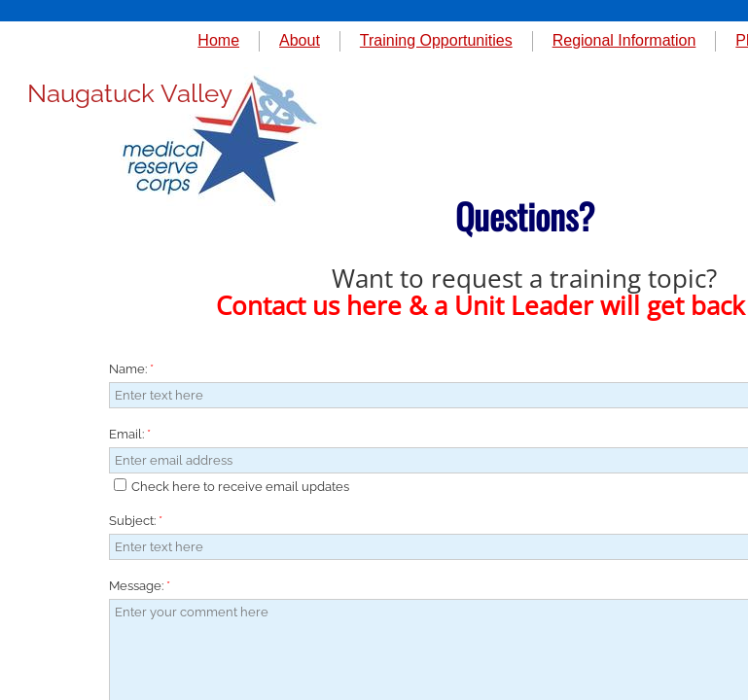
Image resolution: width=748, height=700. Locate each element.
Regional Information (624, 40)
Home (218, 40)
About (300, 40)
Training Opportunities (436, 40)
